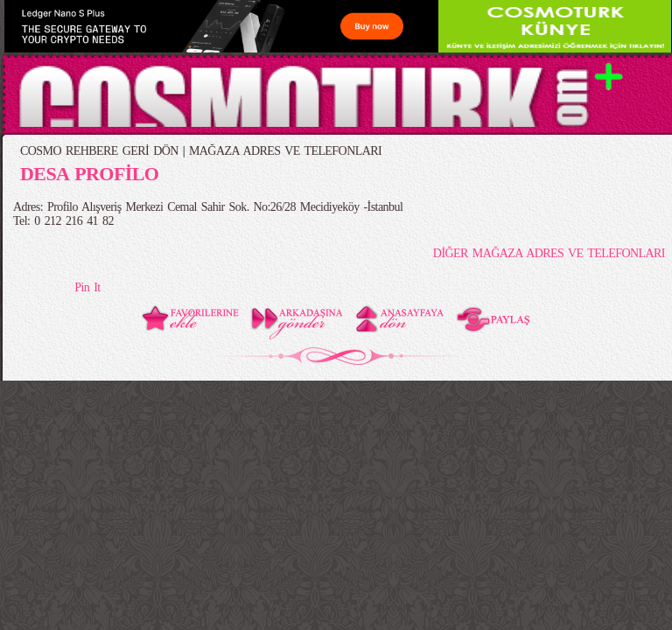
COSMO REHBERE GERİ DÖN (99, 151)
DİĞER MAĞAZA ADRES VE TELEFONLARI (549, 253)
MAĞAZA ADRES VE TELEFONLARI (285, 151)
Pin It (87, 287)
